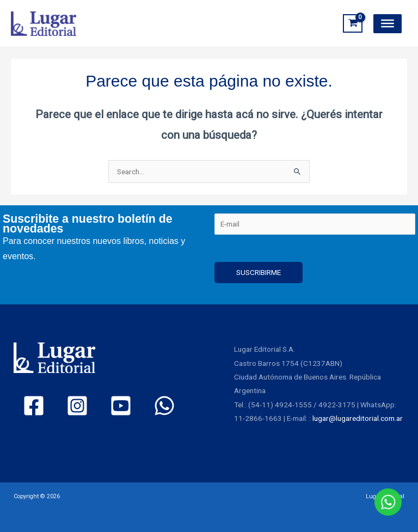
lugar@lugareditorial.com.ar (358, 418)
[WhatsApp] (164, 406)
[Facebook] (34, 406)
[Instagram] (77, 406)
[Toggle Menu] (388, 23)
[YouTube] (121, 406)
